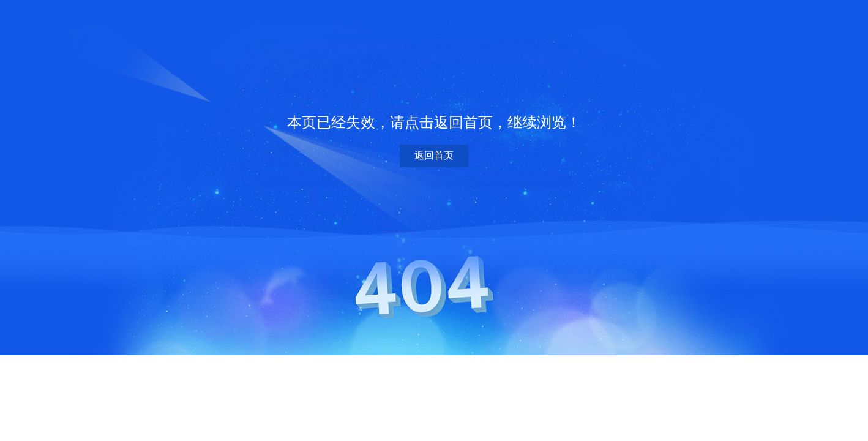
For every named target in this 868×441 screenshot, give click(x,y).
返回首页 (434, 155)
